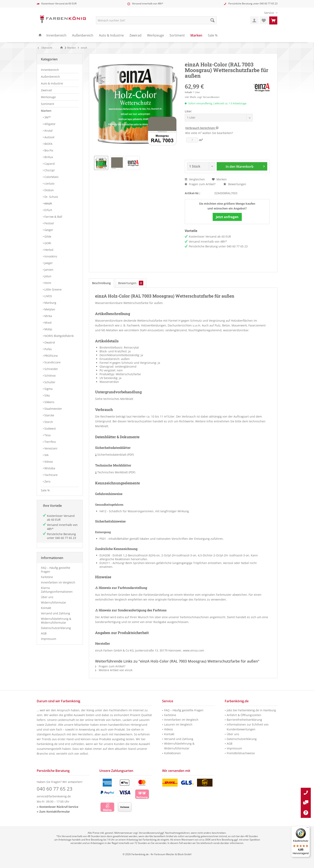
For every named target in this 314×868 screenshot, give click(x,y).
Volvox (48, 462)
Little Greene (53, 289)
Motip (48, 329)
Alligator (50, 124)
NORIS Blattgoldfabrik (59, 336)
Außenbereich (50, 77)
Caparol (49, 164)
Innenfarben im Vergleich (58, 582)
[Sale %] (213, 36)
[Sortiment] (177, 36)
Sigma (48, 389)
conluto (49, 183)
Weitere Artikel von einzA (114, 670)
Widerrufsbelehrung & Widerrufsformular (56, 621)
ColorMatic (51, 177)
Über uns (47, 597)
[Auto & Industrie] (111, 36)
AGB (44, 633)
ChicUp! (49, 170)
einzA (48, 203)
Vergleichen (195, 179)
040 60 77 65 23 (269, 4)
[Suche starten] (212, 20)
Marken (46, 111)
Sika (47, 395)
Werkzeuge (48, 97)
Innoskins (50, 256)
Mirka (48, 316)
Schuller (49, 382)
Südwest (50, 428)
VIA (46, 455)
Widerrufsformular (54, 602)
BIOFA (48, 144)
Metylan (49, 309)
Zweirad (46, 90)
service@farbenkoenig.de (54, 796)
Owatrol (49, 342)
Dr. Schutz (51, 197)
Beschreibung (101, 283)
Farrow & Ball (53, 217)
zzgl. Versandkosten (208, 97)
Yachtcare (51, 475)
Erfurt (48, 210)
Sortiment (48, 104)
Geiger (48, 230)
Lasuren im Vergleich (178, 724)
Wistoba (49, 468)
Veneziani (50, 448)
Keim (47, 283)
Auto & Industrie (52, 83)
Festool (49, 223)
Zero (47, 481)
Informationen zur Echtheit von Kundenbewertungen (248, 727)
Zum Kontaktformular (55, 812)
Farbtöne (47, 577)
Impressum (49, 639)
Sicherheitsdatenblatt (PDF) (114, 455)
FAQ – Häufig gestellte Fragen (56, 570)
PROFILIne (51, 356)
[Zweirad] (135, 36)
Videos (169, 729)
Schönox (50, 376)
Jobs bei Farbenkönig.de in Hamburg (251, 710)
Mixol (48, 323)
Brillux (48, 157)
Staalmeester (53, 409)
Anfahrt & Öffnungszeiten (244, 715)
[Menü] (308, 828)
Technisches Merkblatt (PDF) (115, 472)
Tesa (47, 435)
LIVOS (48, 296)
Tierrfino (50, 442)
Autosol (49, 137)
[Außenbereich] (83, 36)
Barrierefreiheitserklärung (244, 720)
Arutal (48, 131)
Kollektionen (172, 753)
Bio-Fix (48, 150)
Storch (48, 422)
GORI (47, 243)
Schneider (51, 369)
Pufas (48, 349)
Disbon (49, 190)
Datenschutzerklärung (56, 628)
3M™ (47, 117)
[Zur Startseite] (62, 48)
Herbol (48, 250)
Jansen (48, 270)
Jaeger (48, 263)
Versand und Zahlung (55, 613)
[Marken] (196, 36)
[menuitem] (269, 13)
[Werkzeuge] (155, 36)
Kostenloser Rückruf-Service (59, 807)
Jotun (47, 276)
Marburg (50, 303)
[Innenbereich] (56, 36)
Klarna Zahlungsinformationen (57, 590)
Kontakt (46, 608)
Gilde (47, 236)
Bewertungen (235, 184)
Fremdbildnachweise (241, 753)
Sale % (45, 490)
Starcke (49, 415)
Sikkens (49, 402)
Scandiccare (52, 362)
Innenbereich (50, 70)
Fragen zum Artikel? (200, 184)
